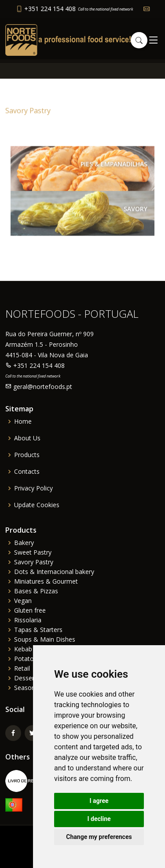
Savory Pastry (34, 562)
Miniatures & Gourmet (46, 581)
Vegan (23, 601)
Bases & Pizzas (36, 591)
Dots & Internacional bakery (54, 572)
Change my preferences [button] (99, 837)
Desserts (27, 678)
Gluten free (30, 610)
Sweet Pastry (33, 552)
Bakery (24, 543)
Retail (22, 668)
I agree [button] (99, 801)
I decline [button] (99, 819)
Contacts (27, 472)
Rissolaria (28, 620)
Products (27, 455)
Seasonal (27, 688)
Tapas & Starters (38, 630)
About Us (27, 438)
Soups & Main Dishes (45, 639)
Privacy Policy (33, 488)
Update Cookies (37, 505)
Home (23, 421)
